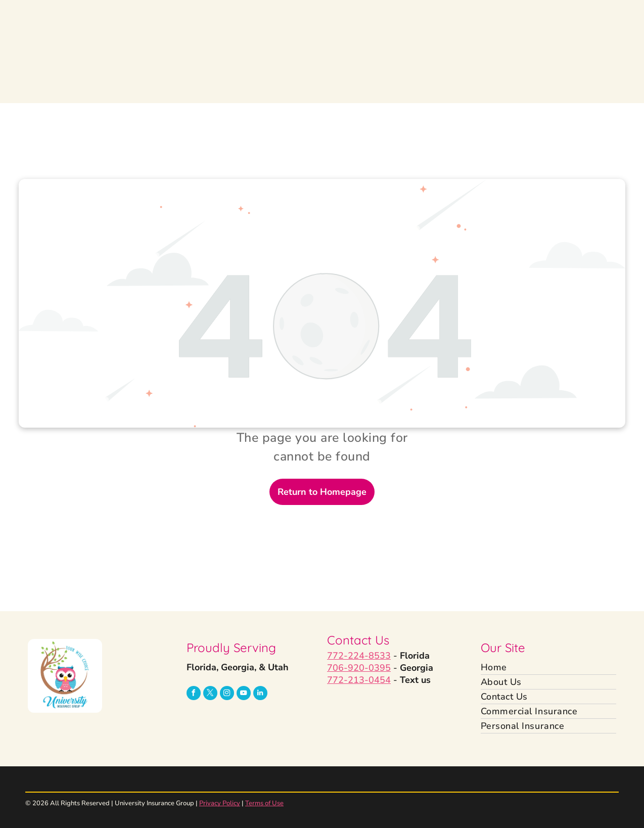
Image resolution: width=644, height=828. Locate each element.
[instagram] (227, 694)
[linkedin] (260, 694)
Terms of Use (264, 803)
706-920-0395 (359, 668)
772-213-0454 (359, 680)
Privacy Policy (220, 803)
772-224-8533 (359, 656)
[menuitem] (549, 668)
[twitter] (210, 694)
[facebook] (194, 694)
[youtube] (244, 694)
